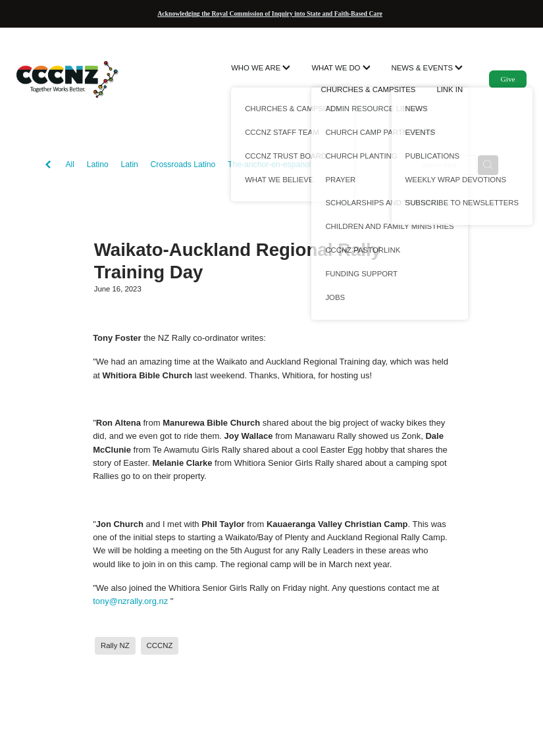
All (70, 164)
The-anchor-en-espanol (270, 164)
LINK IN (450, 89)
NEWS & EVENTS (427, 68)
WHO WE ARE (261, 68)
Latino (98, 164)
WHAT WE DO (341, 68)
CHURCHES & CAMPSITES (368, 89)
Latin (129, 164)
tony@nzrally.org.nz (130, 601)
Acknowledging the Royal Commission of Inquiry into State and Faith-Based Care (270, 13)
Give (508, 79)
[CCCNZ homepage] (67, 79)
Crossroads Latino (183, 164)
